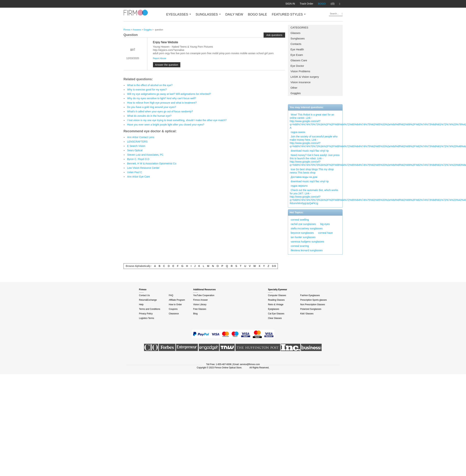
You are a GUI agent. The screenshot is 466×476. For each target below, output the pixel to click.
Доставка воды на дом (304, 177)
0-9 (274, 266)
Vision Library (200, 305)
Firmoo (127, 30)
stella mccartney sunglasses (307, 228)
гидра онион (298, 132)
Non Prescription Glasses (313, 305)
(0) (332, 4)
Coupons (173, 309)
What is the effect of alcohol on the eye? (150, 85)
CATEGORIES (299, 27)
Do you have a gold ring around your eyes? (152, 107)
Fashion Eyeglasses (310, 295)
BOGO (322, 4)
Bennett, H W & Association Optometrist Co (152, 163)
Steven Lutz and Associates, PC (145, 155)
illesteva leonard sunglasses (307, 250)
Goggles (296, 93)
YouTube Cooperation (204, 295)
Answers (137, 30)
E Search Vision (136, 146)
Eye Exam (297, 55)
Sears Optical (135, 150)
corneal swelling (300, 220)
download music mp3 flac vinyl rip (310, 151)
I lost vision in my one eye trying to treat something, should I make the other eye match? (177, 120)
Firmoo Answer (200, 300)
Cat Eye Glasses (276, 314)
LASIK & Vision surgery (305, 77)
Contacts (296, 44)
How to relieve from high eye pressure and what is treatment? (162, 103)
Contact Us (144, 295)
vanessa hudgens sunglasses (308, 242)
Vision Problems (300, 71)
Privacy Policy (146, 314)
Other (294, 88)
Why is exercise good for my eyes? (147, 90)
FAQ (171, 295)
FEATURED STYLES (289, 14)
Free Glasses (200, 309)
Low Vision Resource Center (143, 168)
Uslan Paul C (135, 172)
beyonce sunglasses (302, 233)
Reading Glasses (276, 300)
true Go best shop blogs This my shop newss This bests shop (312, 171)
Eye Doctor (297, 66)
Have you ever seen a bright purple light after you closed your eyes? (166, 125)
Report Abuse (160, 58)
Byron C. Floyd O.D (138, 159)
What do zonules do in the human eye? (149, 116)
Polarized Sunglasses (311, 309)
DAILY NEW (234, 14)
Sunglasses (298, 38)
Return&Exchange (148, 300)
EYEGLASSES (179, 14)
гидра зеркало (299, 186)
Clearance (174, 314)
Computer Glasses (277, 295)
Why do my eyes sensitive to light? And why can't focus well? (162, 98)
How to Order (175, 305)
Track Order (306, 4)
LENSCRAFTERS (137, 142)
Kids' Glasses (307, 314)
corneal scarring (300, 246)
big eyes (325, 224)
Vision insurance (301, 82)
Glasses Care (299, 60)
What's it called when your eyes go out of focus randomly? (160, 111)
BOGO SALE (257, 14)
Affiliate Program (177, 300)
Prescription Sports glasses (313, 300)
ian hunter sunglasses (303, 237)
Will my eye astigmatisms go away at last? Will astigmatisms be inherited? (169, 94)
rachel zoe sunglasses (303, 224)
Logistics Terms (147, 318)
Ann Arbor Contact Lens (141, 137)
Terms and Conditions (150, 309)
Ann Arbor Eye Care (139, 177)
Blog (195, 314)
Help (141, 305)
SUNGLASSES (208, 14)
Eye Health (297, 49)
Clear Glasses (275, 318)
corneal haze (325, 233)
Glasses (296, 33)
